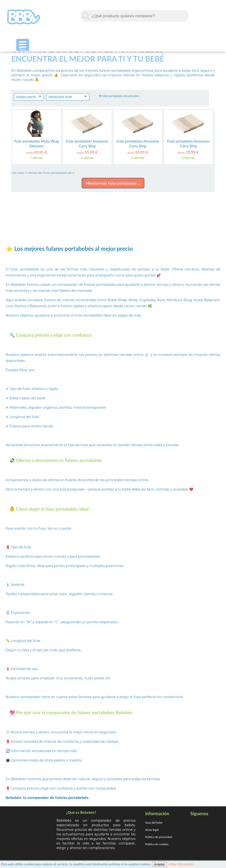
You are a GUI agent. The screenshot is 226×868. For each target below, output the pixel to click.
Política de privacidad (158, 837)
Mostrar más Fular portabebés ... (113, 183)
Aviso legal (152, 830)
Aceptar (159, 864)
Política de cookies (157, 844)
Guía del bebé (154, 823)
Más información (181, 864)
